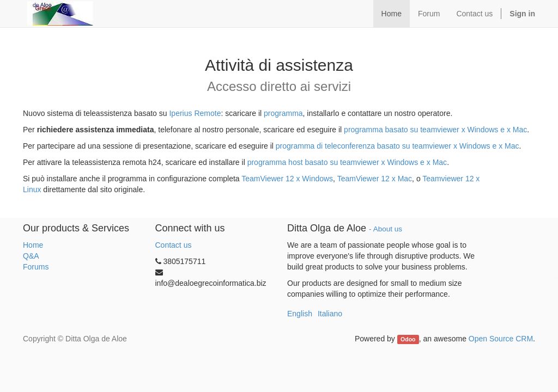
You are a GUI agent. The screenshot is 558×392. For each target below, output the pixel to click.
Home (33, 245)
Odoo (408, 339)
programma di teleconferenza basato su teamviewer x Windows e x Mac (398, 146)
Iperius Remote (194, 113)
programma (283, 113)
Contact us (174, 245)
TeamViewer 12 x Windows (287, 179)
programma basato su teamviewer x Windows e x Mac (435, 130)
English (300, 314)
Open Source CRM (501, 339)
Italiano (330, 314)
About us (388, 229)
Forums (36, 267)
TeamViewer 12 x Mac (375, 179)
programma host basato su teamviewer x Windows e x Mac (347, 162)
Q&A (31, 256)
